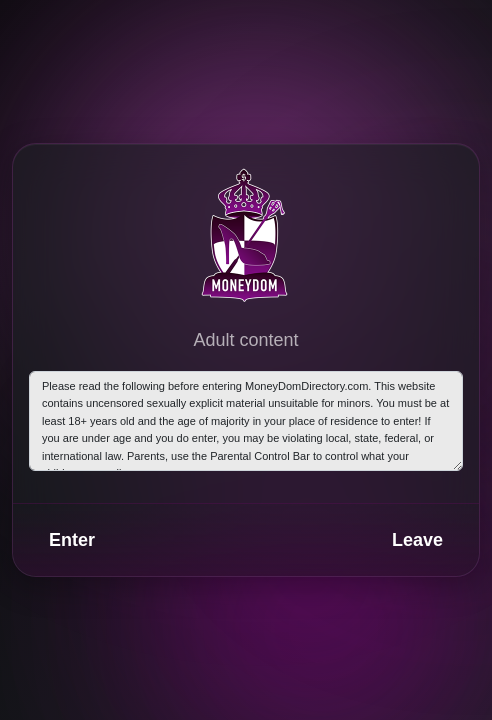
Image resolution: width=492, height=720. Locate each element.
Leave (417, 540)
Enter (72, 540)
